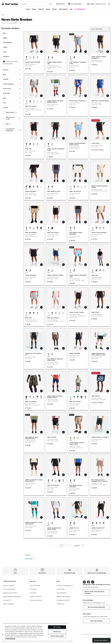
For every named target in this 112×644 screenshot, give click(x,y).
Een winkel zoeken (8, 64)
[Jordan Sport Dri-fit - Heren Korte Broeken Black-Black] (96, 524)
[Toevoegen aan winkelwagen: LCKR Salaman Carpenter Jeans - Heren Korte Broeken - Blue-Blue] (86, 52)
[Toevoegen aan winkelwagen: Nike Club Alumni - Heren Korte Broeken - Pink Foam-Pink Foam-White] (63, 307)
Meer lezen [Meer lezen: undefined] (30, 559)
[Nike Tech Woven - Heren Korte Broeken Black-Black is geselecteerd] (49, 481)
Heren (28, 9)
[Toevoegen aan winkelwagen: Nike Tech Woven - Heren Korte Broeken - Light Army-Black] (86, 391)
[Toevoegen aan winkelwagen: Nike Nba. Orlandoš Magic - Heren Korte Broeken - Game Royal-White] (108, 96)
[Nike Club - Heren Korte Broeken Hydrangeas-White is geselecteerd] (93, 271)
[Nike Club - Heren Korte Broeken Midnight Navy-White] (30, 144)
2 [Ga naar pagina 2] (66, 545)
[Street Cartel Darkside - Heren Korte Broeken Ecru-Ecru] (30, 58)
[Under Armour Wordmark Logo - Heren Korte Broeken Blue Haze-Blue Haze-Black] (52, 144)
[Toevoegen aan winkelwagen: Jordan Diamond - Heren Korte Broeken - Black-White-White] (41, 181)
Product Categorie (12, 84)
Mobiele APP (60, 604)
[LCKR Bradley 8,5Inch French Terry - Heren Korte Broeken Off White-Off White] (78, 438)
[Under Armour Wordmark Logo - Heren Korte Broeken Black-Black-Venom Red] (74, 271)
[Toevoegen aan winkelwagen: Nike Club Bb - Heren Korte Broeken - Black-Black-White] (63, 432)
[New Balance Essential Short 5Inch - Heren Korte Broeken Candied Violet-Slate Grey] (52, 355)
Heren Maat (12, 93)
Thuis (3, 15)
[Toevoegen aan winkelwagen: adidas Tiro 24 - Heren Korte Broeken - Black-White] (86, 517)
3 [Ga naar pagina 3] (71, 545)
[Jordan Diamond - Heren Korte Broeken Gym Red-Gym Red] (30, 187)
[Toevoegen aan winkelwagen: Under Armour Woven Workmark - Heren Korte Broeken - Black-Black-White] (108, 52)
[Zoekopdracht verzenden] (51, 4)
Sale (71, 9)
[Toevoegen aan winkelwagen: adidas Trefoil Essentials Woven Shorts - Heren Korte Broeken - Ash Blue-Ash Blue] (86, 138)
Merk (12, 75)
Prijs (12, 103)
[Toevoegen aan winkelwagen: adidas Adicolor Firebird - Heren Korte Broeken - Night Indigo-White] (63, 265)
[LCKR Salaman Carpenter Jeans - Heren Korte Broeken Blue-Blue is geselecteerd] (71, 58)
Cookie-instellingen (8, 604)
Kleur (12, 98)
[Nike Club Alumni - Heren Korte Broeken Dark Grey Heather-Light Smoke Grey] (78, 187)
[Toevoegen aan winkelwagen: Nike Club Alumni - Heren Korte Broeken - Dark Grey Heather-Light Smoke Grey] (41, 96)
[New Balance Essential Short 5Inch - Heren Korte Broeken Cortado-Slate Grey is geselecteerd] (49, 355)
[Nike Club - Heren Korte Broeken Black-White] (100, 271)
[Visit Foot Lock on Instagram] (84, 582)
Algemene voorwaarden (10, 593)
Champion (6, 56)
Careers (33, 593)
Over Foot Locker (35, 585)
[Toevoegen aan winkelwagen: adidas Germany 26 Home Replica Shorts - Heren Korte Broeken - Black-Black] (108, 348)
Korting (12, 107)
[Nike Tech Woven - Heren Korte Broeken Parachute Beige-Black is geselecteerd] (26, 228)
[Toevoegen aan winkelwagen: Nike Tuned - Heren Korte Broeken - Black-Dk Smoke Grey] (108, 307)
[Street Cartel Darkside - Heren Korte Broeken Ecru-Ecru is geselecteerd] (93, 228)
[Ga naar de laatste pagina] (83, 545)
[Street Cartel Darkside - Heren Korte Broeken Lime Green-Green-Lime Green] (37, 58)
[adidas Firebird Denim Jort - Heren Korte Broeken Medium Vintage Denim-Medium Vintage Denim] (52, 58)
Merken (55, 9)
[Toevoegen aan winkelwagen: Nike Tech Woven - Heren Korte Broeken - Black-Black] (63, 475)
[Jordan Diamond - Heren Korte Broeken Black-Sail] (37, 187)
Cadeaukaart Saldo (63, 600)
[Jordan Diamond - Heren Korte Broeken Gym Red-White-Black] (34, 187)
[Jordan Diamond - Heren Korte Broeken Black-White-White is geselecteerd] (26, 187)
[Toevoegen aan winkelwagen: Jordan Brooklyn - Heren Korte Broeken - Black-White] (41, 265)
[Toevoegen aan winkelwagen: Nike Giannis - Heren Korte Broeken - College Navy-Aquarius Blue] (108, 391)
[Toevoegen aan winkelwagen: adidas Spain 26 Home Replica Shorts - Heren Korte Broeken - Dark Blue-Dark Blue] (63, 391)
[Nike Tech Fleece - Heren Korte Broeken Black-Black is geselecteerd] (49, 228)
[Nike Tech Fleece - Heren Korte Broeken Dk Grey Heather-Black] (52, 228)
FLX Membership (80, 9)
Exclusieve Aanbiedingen (65, 585)
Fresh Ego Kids (7, 42)
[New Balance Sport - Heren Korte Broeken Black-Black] (52, 187)
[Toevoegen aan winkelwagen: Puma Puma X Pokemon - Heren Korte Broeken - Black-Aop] (86, 96)
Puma (5, 52)
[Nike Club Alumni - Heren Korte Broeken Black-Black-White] (30, 102)
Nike (4, 33)
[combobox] (37, 4)
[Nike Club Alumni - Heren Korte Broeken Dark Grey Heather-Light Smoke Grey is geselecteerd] (26, 102)
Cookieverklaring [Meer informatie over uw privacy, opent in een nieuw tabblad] (10, 639)
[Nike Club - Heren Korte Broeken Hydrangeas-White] (34, 144)
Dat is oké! (57, 627)
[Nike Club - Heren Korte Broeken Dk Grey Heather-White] (37, 144)
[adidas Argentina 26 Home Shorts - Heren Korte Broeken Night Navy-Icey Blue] (52, 524)
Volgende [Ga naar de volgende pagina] (77, 545)
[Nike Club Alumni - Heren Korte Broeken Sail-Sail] (34, 102)
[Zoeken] (37, 4)
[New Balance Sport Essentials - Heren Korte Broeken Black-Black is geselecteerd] (71, 481)
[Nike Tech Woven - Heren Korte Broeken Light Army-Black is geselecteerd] (71, 397)
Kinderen (41, 9)
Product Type (12, 89)
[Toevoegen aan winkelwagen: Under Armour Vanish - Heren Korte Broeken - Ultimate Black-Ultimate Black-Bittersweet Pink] (86, 307)
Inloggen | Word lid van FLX (96, 4)
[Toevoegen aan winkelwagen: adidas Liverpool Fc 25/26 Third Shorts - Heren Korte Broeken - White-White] (41, 517)
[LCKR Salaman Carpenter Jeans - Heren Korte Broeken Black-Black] (74, 58)
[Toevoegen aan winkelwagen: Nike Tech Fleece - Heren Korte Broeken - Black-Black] (63, 222)
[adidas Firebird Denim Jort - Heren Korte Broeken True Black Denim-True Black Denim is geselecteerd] (49, 58)
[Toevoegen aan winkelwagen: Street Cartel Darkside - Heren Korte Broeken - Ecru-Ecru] (108, 222)
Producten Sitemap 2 (36, 600)
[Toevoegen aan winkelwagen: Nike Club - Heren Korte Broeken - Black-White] (41, 138)
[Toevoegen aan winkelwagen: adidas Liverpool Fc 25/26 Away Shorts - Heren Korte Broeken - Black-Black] (41, 475)
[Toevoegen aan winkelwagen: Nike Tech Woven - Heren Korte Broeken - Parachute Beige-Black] (41, 222)
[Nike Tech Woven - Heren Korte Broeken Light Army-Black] (34, 228)
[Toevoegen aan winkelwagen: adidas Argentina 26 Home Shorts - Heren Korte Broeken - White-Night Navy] (63, 517)
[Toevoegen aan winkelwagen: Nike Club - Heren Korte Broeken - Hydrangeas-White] (108, 265)
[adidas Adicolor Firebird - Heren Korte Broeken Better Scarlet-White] (52, 271)
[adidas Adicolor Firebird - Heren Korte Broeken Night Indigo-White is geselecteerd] (49, 271)
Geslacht (12, 70)
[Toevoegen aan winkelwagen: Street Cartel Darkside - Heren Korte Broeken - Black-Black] (41, 52)
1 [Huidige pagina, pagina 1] (62, 545)
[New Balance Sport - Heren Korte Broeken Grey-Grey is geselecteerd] (49, 187)
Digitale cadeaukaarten (63, 596)
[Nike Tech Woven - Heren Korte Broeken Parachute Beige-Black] (41, 397)
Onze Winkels (61, 593)
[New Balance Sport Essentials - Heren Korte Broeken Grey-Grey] (74, 481)
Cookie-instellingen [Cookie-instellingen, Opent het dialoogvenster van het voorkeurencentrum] (57, 636)
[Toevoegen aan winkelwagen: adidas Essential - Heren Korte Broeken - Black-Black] (86, 348)
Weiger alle (57, 632)
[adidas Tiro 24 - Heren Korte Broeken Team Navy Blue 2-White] (74, 524)
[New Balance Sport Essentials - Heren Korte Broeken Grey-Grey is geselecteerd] (71, 228)
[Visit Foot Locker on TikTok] (93, 582)
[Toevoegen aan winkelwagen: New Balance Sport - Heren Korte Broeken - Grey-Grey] (63, 181)
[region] (35, 632)
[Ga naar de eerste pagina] (51, 545)
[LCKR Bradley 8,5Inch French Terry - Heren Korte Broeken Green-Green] (74, 438)
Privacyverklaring (9, 589)
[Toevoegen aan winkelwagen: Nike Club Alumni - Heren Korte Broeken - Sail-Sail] (86, 181)
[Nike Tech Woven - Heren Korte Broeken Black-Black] (37, 228)
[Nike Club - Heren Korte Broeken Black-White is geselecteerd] (26, 144)
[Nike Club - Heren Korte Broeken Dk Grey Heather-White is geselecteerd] (26, 314)
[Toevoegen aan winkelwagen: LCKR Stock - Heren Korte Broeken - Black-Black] (108, 138)
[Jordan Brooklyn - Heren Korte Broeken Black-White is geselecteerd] (26, 271)
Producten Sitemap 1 (36, 596)
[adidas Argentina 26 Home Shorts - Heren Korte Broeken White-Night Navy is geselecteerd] (49, 524)
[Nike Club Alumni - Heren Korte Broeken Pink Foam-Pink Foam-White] (37, 102)
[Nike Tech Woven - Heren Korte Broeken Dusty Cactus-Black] (30, 228)
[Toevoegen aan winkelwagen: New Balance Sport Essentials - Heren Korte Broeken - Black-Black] (86, 475)
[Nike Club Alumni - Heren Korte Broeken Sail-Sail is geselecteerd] (71, 187)
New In (48, 9)
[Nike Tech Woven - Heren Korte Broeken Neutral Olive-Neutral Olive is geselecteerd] (26, 397)
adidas (5, 38)
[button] (16, 23)
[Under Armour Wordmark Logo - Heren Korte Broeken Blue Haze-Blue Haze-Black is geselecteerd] (71, 271)
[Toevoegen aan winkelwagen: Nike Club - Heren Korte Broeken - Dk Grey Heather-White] (41, 307)
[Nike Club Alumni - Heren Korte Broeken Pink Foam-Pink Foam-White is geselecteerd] (49, 314)
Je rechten (7, 600)
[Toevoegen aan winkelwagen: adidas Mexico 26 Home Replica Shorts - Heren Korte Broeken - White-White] (63, 96)
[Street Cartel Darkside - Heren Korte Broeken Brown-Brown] (34, 58)
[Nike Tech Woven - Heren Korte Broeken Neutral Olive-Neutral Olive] (41, 228)
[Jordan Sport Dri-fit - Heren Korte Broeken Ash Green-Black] (100, 524)
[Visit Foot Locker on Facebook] (89, 582)
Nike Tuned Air (63, 9)
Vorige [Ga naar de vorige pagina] (56, 545)
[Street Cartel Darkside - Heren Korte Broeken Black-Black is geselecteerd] (26, 58)
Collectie (12, 79)
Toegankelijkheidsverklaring (12, 596)
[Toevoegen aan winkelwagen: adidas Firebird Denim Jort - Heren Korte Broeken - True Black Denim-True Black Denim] (63, 52)
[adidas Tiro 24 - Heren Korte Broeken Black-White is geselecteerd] (71, 524)
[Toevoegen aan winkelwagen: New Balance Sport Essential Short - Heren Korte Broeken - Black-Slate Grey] (41, 432)
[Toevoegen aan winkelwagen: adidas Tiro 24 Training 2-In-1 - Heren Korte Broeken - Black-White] (41, 348)
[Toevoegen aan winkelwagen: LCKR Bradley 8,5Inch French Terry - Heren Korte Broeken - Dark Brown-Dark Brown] (86, 432)
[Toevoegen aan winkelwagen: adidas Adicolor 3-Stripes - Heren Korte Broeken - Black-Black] (108, 432)
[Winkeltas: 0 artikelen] (109, 4)
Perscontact (33, 589)
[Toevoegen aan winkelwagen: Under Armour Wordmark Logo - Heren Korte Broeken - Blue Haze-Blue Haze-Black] (86, 265)
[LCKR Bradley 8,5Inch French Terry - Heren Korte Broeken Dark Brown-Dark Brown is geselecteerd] (71, 438)
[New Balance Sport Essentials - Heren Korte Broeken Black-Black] (74, 228)
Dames (34, 9)
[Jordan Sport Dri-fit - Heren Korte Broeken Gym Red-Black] (104, 524)
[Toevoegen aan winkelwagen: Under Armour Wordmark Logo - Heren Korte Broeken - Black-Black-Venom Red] (63, 138)
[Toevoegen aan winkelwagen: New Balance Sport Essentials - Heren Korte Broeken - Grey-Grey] (86, 222)
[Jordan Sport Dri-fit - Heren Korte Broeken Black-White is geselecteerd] (93, 524)
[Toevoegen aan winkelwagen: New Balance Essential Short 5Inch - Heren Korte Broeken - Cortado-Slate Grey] (63, 348)
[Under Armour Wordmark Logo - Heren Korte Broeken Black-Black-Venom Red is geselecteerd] (49, 144)
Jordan (5, 47)
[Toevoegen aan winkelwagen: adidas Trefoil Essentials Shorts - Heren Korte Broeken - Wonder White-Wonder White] (108, 181)
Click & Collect (61, 589)
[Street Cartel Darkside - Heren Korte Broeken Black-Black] (96, 228)
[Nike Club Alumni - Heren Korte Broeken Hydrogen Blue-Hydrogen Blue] (41, 102)
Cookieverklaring (9, 585)
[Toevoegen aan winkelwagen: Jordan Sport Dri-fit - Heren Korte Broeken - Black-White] (108, 517)
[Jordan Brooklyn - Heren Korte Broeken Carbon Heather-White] (30, 271)
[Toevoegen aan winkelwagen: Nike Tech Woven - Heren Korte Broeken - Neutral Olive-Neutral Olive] (41, 391)
